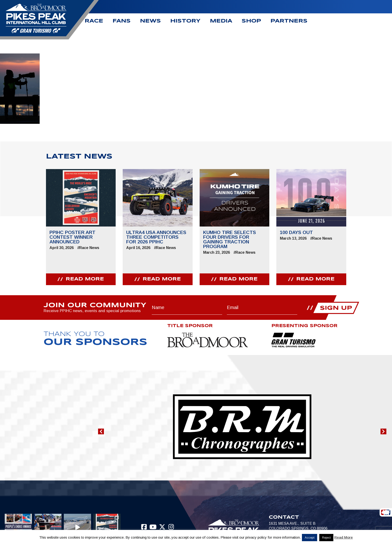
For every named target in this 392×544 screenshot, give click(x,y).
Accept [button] (310, 538)
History (185, 21)
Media (221, 21)
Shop (251, 21)
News (150, 21)
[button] (101, 432)
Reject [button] (326, 538)
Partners (289, 21)
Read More (344, 537)
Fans (122, 21)
